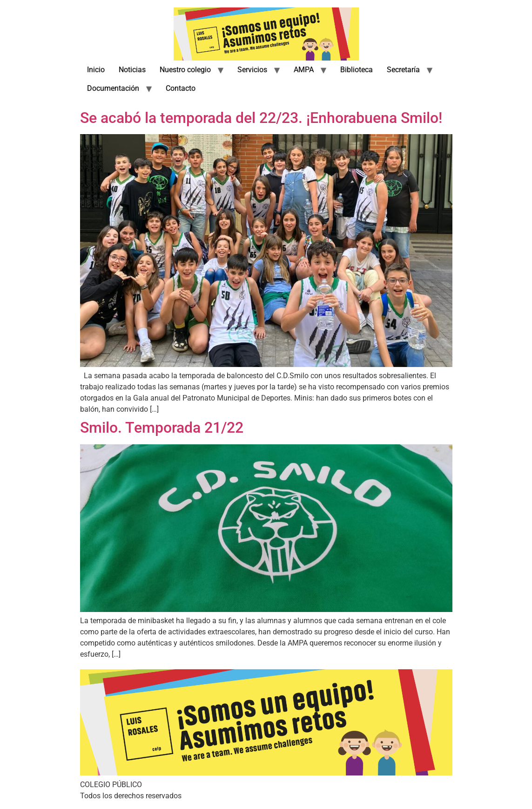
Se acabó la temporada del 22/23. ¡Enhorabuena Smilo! (261, 118)
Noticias (132, 70)
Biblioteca (357, 70)
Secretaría (403, 70)
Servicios (252, 70)
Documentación (113, 88)
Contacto (181, 88)
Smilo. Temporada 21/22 (162, 428)
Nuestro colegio (185, 70)
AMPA (304, 70)
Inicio (96, 70)
